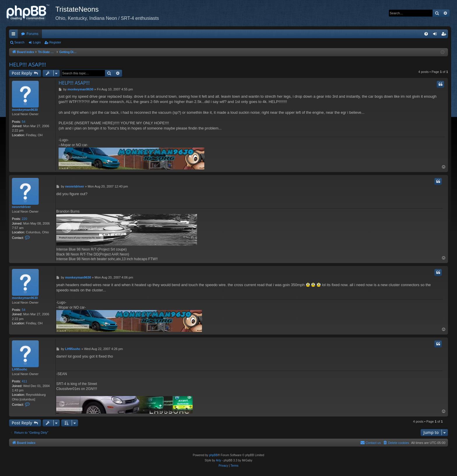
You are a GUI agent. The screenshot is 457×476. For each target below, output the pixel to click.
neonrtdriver (21, 207)
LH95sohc (20, 369)
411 (24, 381)
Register (55, 42)
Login (37, 42)
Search (19, 42)
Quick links (15, 35)
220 (24, 219)
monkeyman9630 (25, 110)
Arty (219, 460)
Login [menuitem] (436, 35)
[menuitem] (426, 34)
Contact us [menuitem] (371, 442)
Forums (32, 34)
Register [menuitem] (445, 35)
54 (24, 122)
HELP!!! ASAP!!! (28, 64)
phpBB (213, 455)
